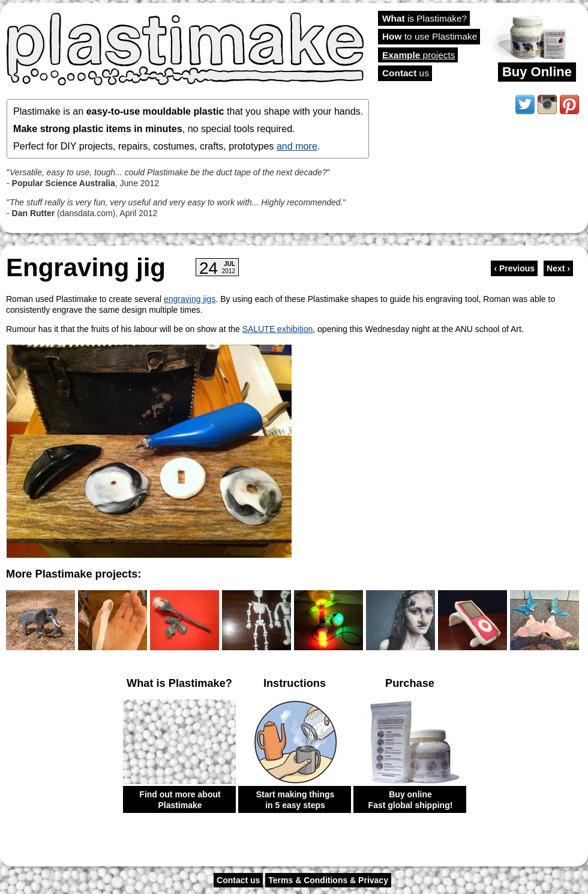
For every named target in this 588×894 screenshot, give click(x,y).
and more (297, 146)
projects (418, 55)
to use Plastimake (430, 36)
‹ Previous (514, 268)
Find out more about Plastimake (180, 800)
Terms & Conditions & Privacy (328, 880)
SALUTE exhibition (278, 329)
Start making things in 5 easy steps (295, 800)
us (406, 73)
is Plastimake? (424, 18)
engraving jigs (190, 299)
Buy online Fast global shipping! (411, 800)
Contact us (238, 880)
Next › (558, 268)
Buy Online (537, 72)
